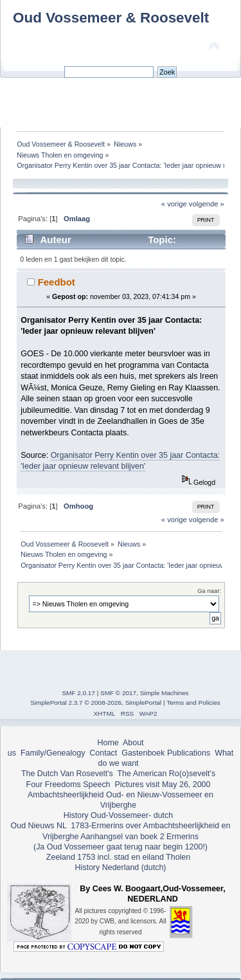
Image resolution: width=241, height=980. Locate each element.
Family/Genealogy (53, 753)
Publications (189, 753)
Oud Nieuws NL (39, 826)
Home (108, 743)
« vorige (174, 204)
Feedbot (57, 282)
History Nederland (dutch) (120, 867)
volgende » (207, 204)
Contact (103, 753)
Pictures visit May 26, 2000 (162, 785)
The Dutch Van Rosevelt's (67, 774)
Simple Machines (165, 693)
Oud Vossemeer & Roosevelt (111, 18)
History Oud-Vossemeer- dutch (118, 815)
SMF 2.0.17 (78, 693)
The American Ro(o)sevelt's (166, 774)
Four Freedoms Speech (68, 785)
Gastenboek (143, 753)
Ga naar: (209, 591)
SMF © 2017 (118, 693)
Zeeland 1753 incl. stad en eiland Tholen (118, 857)
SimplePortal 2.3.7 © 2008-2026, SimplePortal (96, 703)
